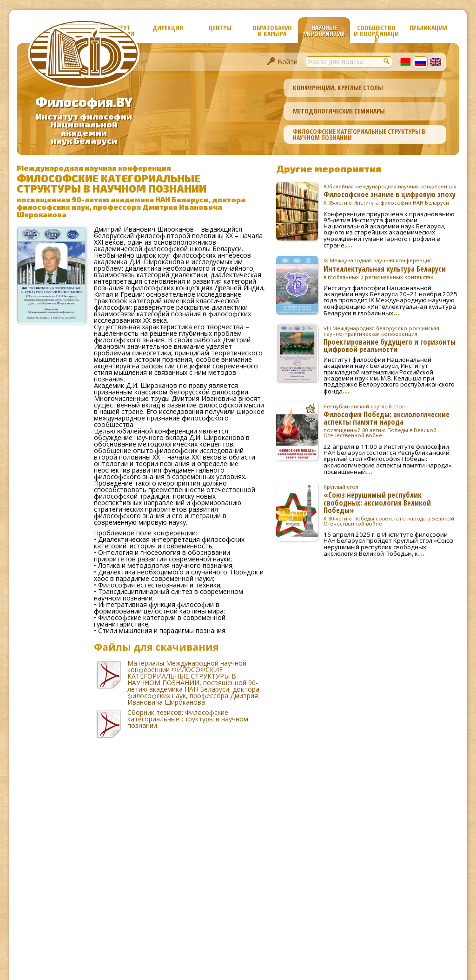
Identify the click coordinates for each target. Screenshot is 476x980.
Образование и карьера (272, 31)
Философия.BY (84, 102)
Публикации (428, 28)
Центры (220, 28)
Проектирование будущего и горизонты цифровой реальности (391, 339)
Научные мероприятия (324, 31)
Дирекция (168, 28)
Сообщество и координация (376, 33)
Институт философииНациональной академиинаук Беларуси (84, 129)
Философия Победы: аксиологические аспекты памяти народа (391, 421)
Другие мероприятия (329, 168)
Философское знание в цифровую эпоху (391, 194)
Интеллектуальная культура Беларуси (391, 268)
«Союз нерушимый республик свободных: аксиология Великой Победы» (391, 505)
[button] (387, 61)
